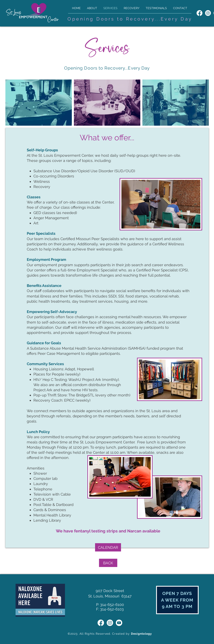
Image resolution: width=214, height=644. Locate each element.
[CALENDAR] (108, 547)
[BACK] (108, 563)
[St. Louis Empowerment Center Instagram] (208, 13)
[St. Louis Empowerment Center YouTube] (119, 623)
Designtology (141, 634)
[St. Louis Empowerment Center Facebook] (199, 13)
